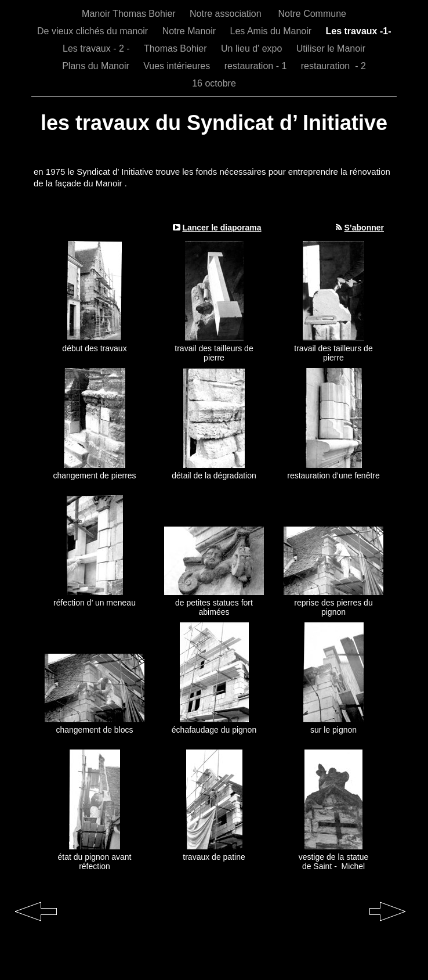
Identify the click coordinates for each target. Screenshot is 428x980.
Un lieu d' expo (253, 48)
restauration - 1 (257, 66)
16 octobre (214, 83)
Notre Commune (312, 14)
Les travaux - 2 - (97, 48)
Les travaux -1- (359, 31)
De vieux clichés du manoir (94, 31)
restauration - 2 (333, 66)
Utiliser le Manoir (331, 48)
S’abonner (364, 228)
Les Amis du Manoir (272, 31)
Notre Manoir (191, 31)
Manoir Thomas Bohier (130, 14)
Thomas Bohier (177, 48)
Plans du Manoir (97, 66)
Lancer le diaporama (222, 228)
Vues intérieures (178, 66)
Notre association (228, 14)
